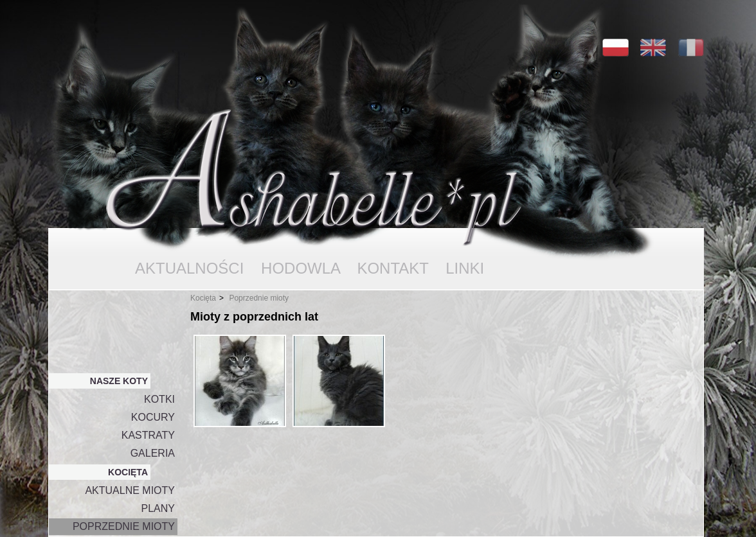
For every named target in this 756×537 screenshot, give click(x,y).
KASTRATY (148, 435)
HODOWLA (301, 268)
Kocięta (203, 298)
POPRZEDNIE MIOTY (124, 526)
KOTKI (159, 399)
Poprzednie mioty (259, 298)
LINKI (465, 268)
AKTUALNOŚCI (189, 268)
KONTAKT (392, 268)
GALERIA (153, 453)
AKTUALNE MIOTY (130, 490)
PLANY (158, 508)
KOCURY (153, 417)
